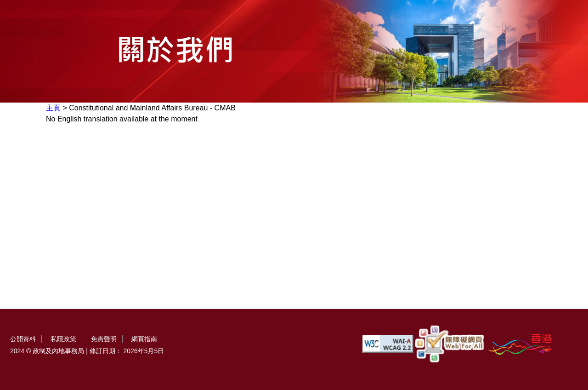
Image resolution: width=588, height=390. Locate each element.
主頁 (53, 108)
